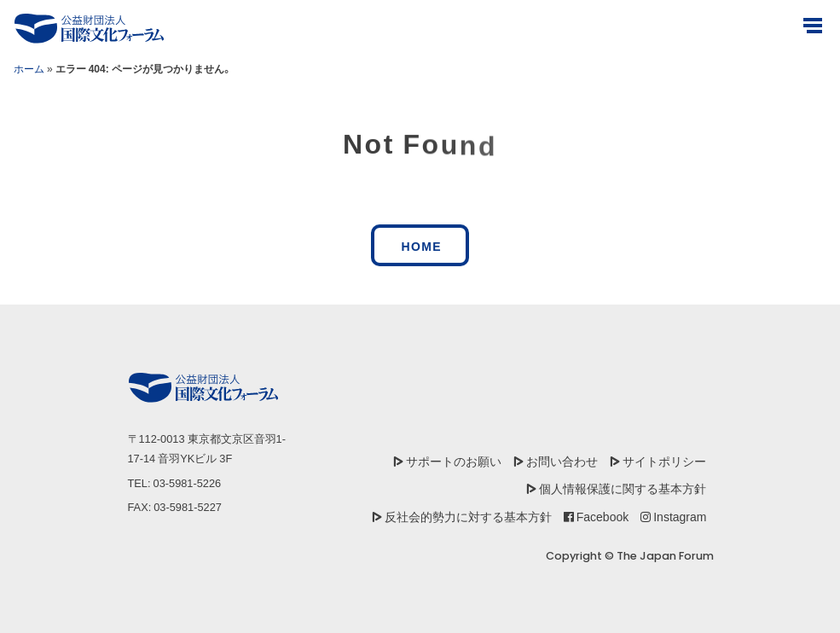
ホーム (29, 68)
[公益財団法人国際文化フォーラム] (89, 29)
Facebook (602, 516)
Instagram (680, 516)
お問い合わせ (562, 461)
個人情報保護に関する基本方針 (623, 488)
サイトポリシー (664, 461)
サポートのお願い (454, 461)
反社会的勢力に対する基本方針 (468, 516)
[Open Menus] (813, 26)
